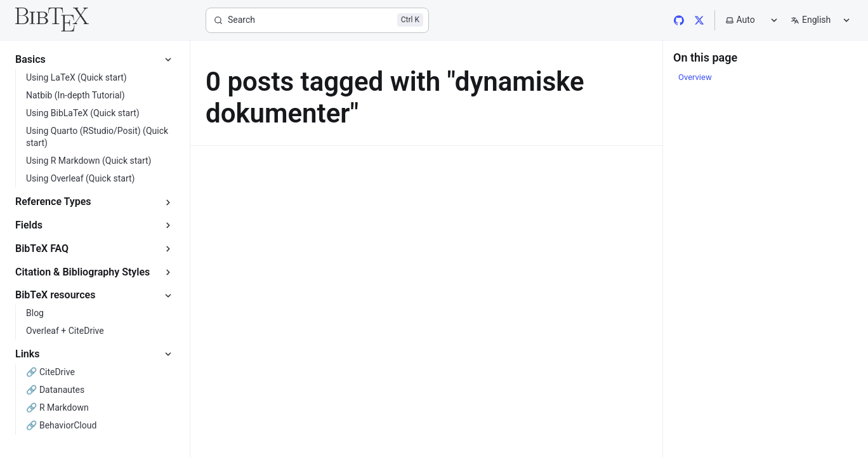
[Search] (317, 20)
